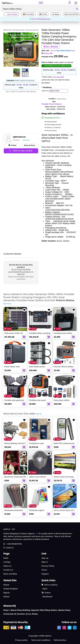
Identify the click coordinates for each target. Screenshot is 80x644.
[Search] (40, 9)
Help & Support (11, 14)
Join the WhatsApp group (40, 19)
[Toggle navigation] (75, 3)
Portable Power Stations (52, 104)
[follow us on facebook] (59, 628)
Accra (46, 53)
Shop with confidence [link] (53, 114)
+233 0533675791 (13, 544)
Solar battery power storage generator (37, 368)
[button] (70, 3)
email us (9, 548)
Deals (6, 558)
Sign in (45, 562)
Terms (44, 570)
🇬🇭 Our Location (28, 14)
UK (37, 534)
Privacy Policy (48, 566)
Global (6, 597)
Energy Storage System (33, 30)
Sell (41, 3)
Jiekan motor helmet (38, 477)
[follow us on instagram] (64, 628)
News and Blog (10, 574)
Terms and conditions (41, 640)
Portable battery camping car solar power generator (40, 334)
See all (39, 414)
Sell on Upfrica (49, 585)
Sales (45, 589)
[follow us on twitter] (69, 628)
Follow (12, 145)
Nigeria (7, 593)
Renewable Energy (18, 30)
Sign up (45, 558)
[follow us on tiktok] (75, 628)
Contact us (8, 570)
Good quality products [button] (53, 125)
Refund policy (60, 640)
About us (7, 566)
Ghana (6, 585)
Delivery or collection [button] (53, 128)
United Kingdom (11, 589)
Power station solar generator (12, 368)
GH (51, 53)
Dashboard (47, 597)
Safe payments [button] (51, 122)
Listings (7, 562)
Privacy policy (22, 640)
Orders (46, 593)
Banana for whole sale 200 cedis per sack (15, 478)
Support (45, 574)
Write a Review (51, 47)
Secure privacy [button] (51, 131)
